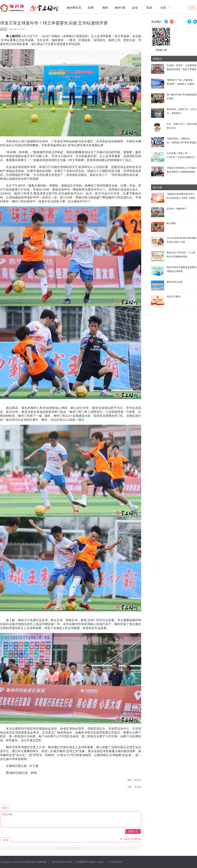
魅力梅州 (171, 223)
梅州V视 (120, 8)
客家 (149, 8)
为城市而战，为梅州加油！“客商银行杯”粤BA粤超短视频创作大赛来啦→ (182, 142)
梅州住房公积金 (175, 282)
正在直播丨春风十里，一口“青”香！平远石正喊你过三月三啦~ (181, 157)
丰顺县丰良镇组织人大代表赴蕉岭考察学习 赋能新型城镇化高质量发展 (182, 172)
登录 (192, 8)
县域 (135, 8)
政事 (91, 8)
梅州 (105, 8)
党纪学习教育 (174, 296)
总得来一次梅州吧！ (177, 209)
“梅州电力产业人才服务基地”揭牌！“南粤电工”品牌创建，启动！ (181, 84)
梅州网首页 (74, 8)
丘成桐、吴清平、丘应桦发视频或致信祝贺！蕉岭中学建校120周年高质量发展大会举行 (182, 69)
